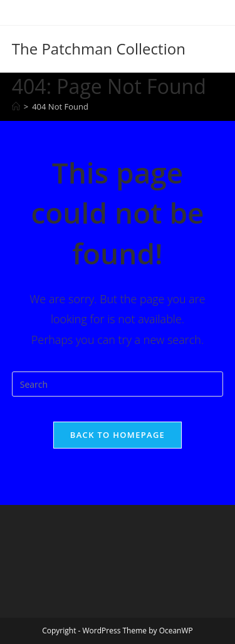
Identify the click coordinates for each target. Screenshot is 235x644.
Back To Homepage (118, 435)
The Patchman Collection (99, 49)
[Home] (16, 106)
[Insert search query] (118, 384)
